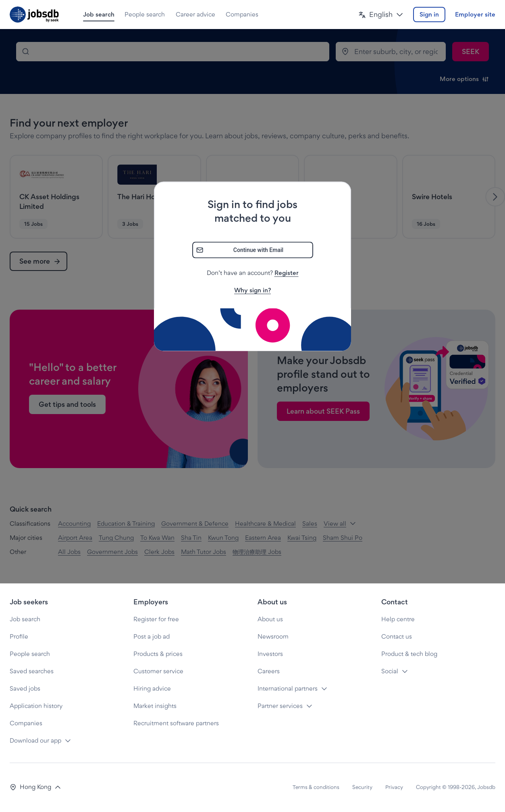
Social (390, 671)
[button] (381, 15)
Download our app (35, 740)
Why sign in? (253, 290)
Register (287, 273)
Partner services (280, 706)
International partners (288, 688)
